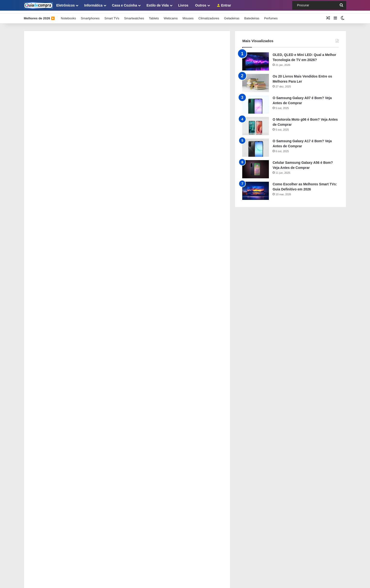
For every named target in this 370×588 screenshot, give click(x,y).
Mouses (188, 15)
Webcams (171, 15)
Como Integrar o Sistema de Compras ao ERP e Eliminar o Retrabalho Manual (117, 378)
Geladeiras (232, 15)
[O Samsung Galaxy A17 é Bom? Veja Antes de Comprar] (256, 145)
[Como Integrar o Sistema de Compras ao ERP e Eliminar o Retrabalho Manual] (37, 385)
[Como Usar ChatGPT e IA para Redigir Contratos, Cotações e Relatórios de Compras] (37, 406)
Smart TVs (112, 15)
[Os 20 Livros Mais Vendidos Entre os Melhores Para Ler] (256, 80)
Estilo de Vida (158, 5)
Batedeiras (252, 15)
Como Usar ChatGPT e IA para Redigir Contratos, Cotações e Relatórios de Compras (122, 400)
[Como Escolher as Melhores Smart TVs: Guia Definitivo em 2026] (256, 188)
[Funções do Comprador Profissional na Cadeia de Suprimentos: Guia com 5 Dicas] (37, 363)
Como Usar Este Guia (39, 447)
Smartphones (90, 15)
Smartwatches (134, 15)
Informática (93, 5)
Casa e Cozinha (125, 5)
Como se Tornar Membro (41, 471)
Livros (183, 5)
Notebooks (68, 15)
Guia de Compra (111, 579)
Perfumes (271, 15)
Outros (201, 5)
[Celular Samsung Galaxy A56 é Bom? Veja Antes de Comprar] (256, 166)
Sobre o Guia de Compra (41, 439)
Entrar (224, 5)
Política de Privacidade (40, 455)
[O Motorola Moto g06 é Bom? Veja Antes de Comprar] (256, 123)
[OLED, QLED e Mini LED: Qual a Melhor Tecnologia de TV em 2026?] (256, 59)
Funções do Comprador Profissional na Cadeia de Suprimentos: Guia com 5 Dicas (120, 356)
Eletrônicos (65, 5)
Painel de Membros (37, 463)
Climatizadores (209, 15)
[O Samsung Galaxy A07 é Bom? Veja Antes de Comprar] (256, 102)
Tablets (154, 15)
